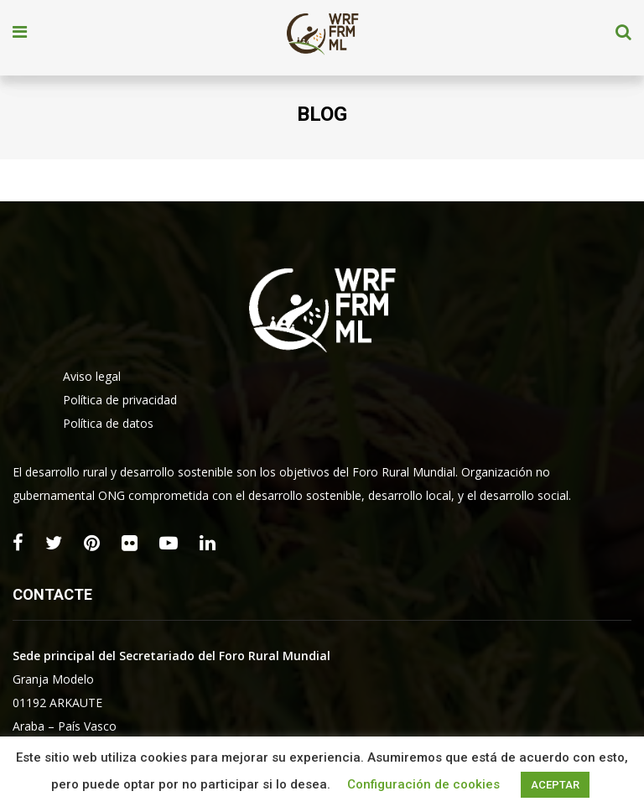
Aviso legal (92, 376)
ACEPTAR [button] (555, 785)
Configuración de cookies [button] (423, 784)
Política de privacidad (120, 400)
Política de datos (108, 423)
